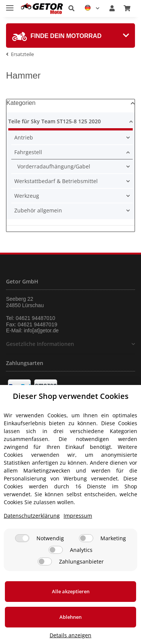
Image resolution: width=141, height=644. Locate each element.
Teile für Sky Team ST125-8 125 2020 (55, 121)
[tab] (70, 36)
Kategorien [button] (21, 103)
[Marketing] (86, 538)
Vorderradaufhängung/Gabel (54, 166)
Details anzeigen (70, 635)
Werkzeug (27, 196)
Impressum (78, 516)
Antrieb (24, 137)
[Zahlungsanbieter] (45, 561)
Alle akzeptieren (71, 591)
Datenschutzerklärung (32, 516)
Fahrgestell (28, 152)
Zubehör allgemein (38, 210)
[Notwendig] (22, 538)
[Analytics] (56, 550)
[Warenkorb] (127, 8)
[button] (71, 8)
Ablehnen (70, 617)
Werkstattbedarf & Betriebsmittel (56, 181)
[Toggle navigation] (10, 5)
